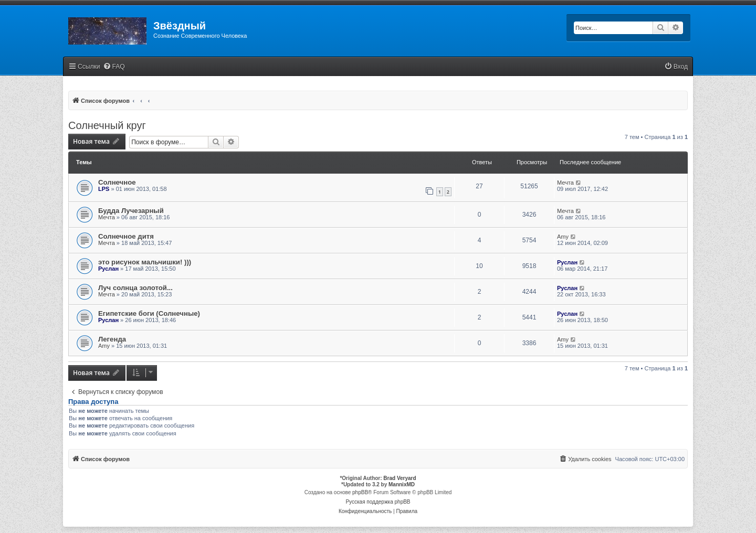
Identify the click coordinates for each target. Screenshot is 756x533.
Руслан (108, 269)
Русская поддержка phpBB (378, 502)
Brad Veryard (400, 478)
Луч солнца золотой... (135, 288)
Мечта (565, 183)
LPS (104, 189)
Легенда (112, 339)
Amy (563, 237)
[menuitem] (114, 67)
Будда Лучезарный (131, 211)
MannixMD (402, 484)
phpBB (360, 492)
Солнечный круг (107, 125)
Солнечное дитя (126, 236)
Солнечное (117, 182)
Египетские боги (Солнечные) (149, 313)
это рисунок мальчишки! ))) (145, 262)
